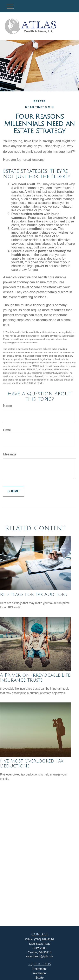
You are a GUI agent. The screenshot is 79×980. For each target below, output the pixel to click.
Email (7, 430)
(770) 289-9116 (44, 939)
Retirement (39, 969)
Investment (39, 973)
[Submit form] (14, 491)
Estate (40, 978)
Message (10, 454)
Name (8, 406)
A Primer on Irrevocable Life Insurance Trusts (35, 678)
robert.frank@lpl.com (39, 956)
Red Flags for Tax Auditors (33, 595)
